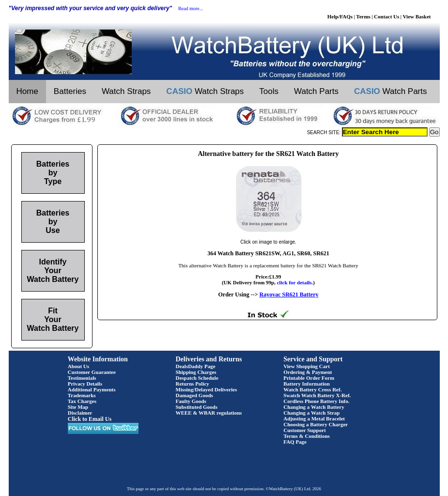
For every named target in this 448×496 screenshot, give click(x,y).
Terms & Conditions (307, 436)
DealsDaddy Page (196, 366)
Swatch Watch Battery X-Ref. (317, 395)
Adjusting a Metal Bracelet (314, 418)
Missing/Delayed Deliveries (207, 389)
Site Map (78, 407)
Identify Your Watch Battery (53, 271)
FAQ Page (295, 442)
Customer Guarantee (92, 372)
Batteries (70, 91)
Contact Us (386, 16)
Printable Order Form (309, 378)
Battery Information (307, 384)
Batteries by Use (53, 222)
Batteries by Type (53, 173)
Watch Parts (316, 91)
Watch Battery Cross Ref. (312, 389)
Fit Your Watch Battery (53, 319)
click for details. (295, 282)
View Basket (417, 16)
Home (27, 91)
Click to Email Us (90, 419)
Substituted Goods (197, 407)
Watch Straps (126, 91)
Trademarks (82, 395)
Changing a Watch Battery (314, 407)
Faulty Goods (191, 401)
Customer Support (305, 430)
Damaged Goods (194, 395)
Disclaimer (80, 413)
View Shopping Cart (307, 366)
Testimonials (82, 378)
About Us (78, 366)
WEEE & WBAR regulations (209, 413)
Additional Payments (92, 389)
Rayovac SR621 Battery (289, 294)
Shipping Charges (196, 372)
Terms (363, 16)
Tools (269, 91)
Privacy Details (85, 384)
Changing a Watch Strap (311, 413)
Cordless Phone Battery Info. (316, 401)
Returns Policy (193, 384)
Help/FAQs (340, 16)
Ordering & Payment (308, 372)
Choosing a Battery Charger (316, 424)
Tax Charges (82, 401)
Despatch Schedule (197, 378)
